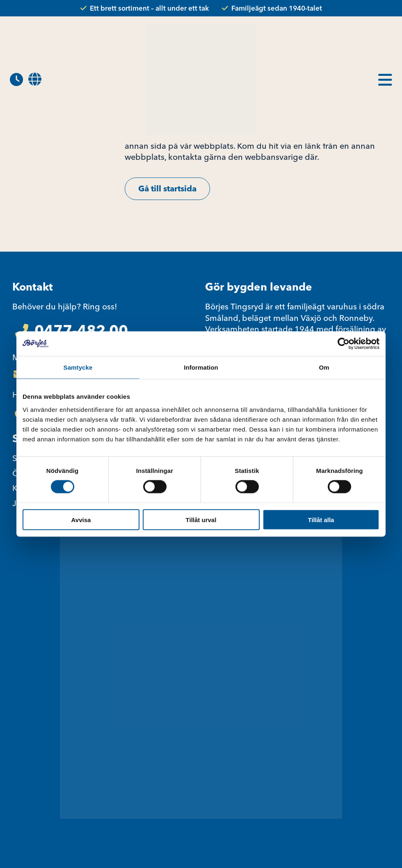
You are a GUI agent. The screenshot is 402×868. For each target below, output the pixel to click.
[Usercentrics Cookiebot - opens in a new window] (344, 344)
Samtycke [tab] (78, 367)
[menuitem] (35, 80)
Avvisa (81, 519)
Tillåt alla (321, 519)
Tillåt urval (201, 519)
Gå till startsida (167, 188)
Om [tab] (324, 367)
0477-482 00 (81, 330)
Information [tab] (201, 367)
